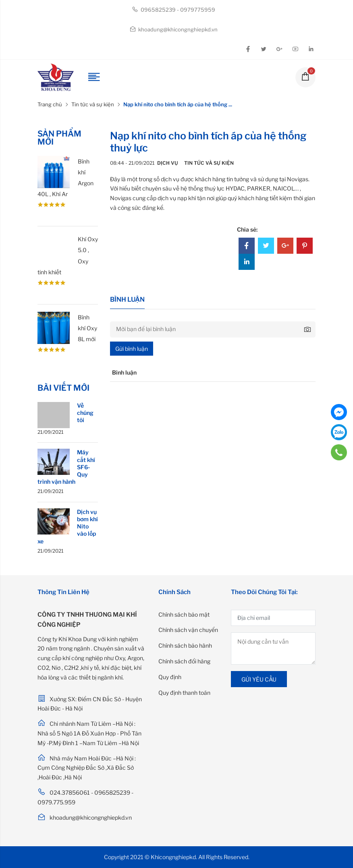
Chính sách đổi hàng (184, 661)
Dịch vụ (168, 163)
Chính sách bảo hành (185, 645)
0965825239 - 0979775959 (173, 10)
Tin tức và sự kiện (93, 104)
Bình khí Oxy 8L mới (87, 328)
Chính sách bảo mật (184, 614)
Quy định (170, 677)
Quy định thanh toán (184, 693)
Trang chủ (50, 104)
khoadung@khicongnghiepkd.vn (173, 29)
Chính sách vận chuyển (188, 630)
